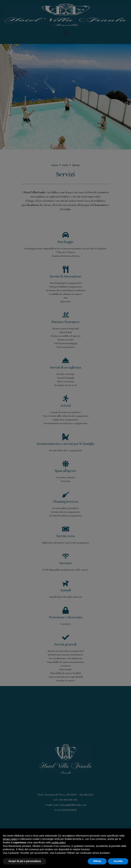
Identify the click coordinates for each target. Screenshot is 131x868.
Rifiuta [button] (97, 861)
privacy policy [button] (10, 839)
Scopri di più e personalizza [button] (25, 861)
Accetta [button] (118, 861)
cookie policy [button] (58, 843)
